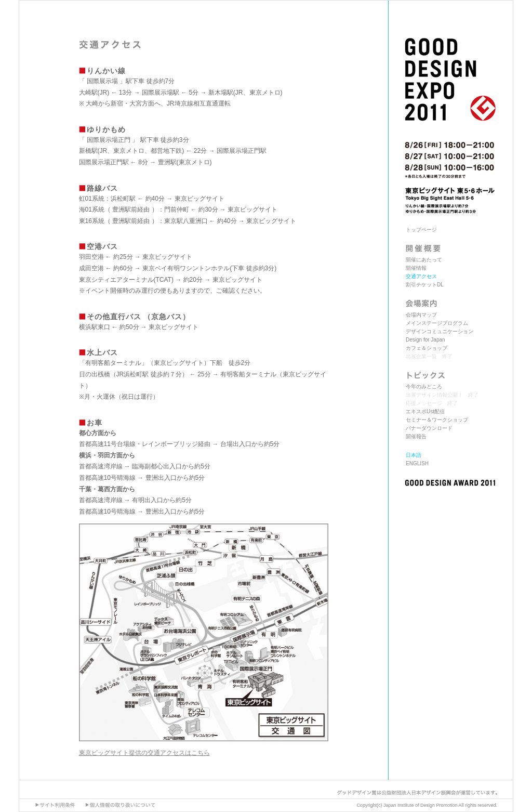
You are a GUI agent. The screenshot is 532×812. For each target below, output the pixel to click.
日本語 (414, 455)
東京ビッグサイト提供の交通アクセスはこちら (144, 753)
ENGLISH (417, 463)
